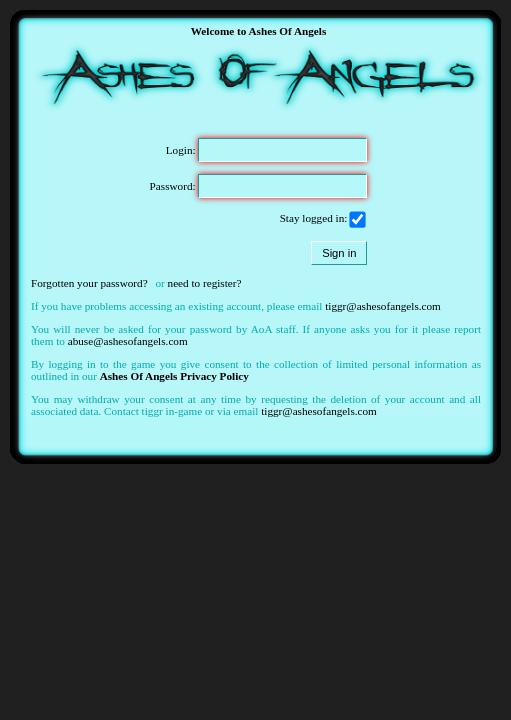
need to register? (205, 283)
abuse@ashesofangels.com (128, 341)
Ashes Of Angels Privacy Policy (174, 376)
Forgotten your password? (89, 283)
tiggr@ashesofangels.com (383, 306)
